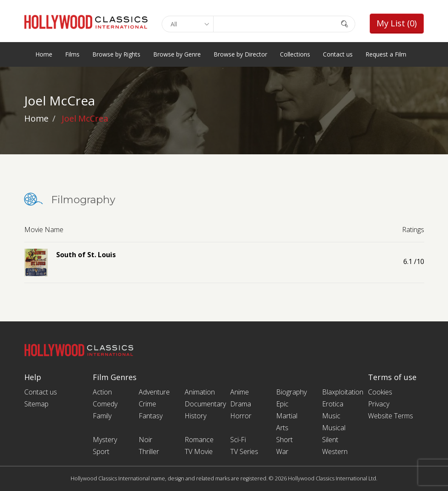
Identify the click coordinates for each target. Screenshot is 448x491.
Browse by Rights (116, 54)
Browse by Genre (177, 54)
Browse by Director (240, 54)
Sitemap (36, 404)
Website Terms (391, 416)
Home (44, 54)
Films (72, 54)
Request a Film (386, 54)
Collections (295, 54)
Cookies (380, 392)
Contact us (338, 54)
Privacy (379, 404)
